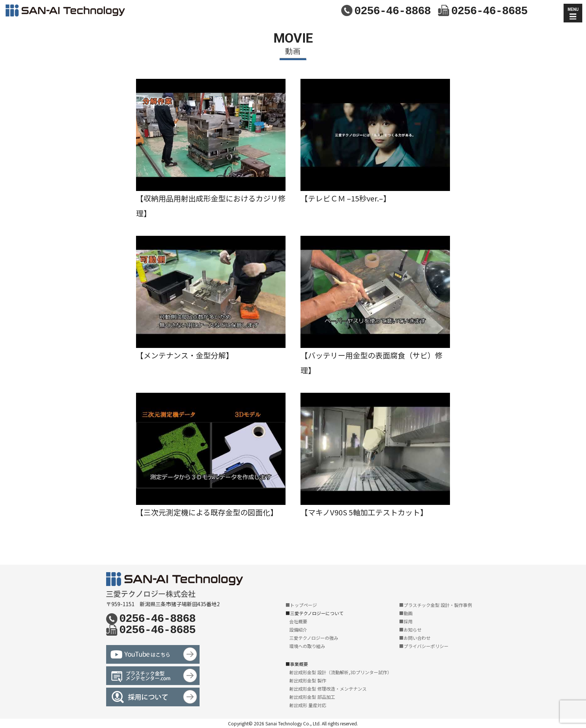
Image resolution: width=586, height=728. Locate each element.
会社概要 (298, 621)
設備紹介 (298, 630)
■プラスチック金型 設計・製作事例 (436, 605)
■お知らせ (410, 630)
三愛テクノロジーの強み (314, 638)
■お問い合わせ (415, 638)
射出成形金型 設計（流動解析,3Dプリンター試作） (340, 672)
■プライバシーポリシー (424, 646)
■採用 (406, 621)
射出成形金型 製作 (308, 680)
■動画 (406, 613)
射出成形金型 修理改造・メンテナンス (328, 689)
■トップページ (301, 605)
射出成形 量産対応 (308, 705)
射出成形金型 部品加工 (312, 697)
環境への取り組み (307, 646)
